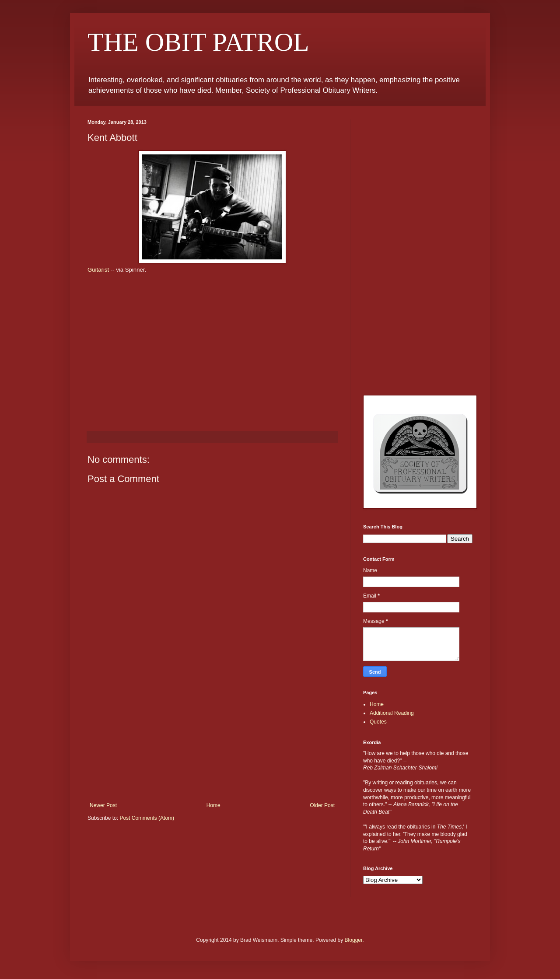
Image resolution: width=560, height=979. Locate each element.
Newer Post (103, 805)
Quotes (378, 722)
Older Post (322, 805)
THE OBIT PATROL (198, 42)
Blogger (354, 940)
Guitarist (98, 270)
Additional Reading (392, 713)
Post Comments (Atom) (147, 818)
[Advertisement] (212, 737)
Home (213, 805)
